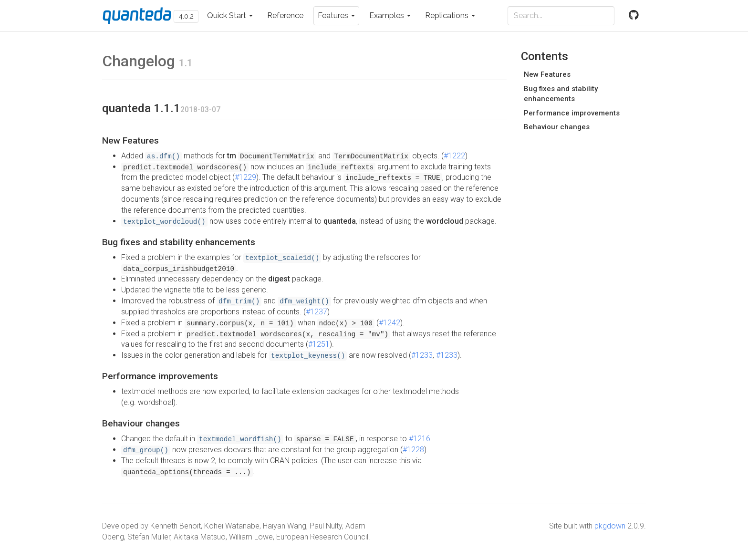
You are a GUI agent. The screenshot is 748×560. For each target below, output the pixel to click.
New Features (547, 74)
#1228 (413, 450)
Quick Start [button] (230, 16)
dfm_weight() (304, 301)
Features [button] (336, 16)
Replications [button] (450, 16)
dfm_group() (146, 450)
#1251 (319, 344)
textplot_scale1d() (282, 258)
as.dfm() (163, 156)
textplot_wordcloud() (164, 222)
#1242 (390, 323)
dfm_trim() (239, 301)
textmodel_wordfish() (240, 439)
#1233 (422, 355)
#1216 (420, 439)
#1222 (454, 156)
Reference (285, 16)
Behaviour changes (557, 127)
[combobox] (561, 16)
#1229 (245, 177)
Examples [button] (390, 16)
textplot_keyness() (308, 356)
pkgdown (610, 526)
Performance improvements (572, 113)
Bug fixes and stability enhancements (561, 94)
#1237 (317, 312)
